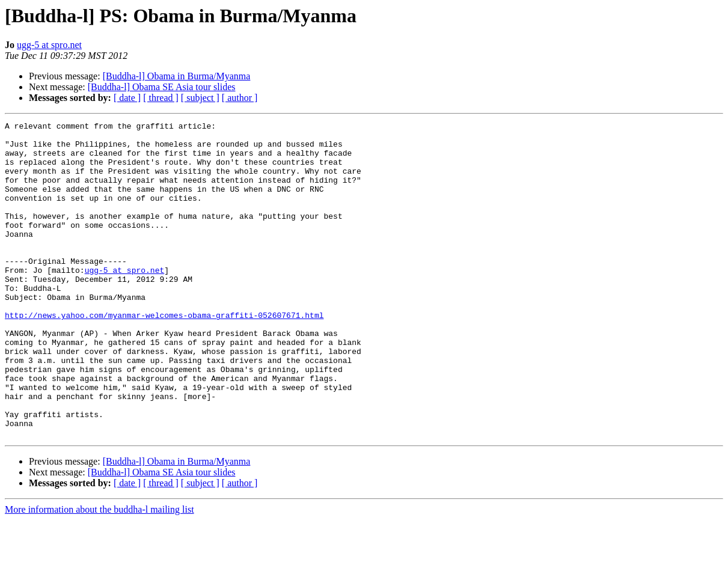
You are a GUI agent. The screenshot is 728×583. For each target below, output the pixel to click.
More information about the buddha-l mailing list (99, 572)
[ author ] (240, 98)
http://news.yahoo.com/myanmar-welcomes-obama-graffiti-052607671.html (164, 355)
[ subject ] (200, 98)
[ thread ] (161, 98)
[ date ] (127, 98)
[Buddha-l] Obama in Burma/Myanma (177, 76)
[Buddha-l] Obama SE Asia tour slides (162, 87)
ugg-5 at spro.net (49, 45)
